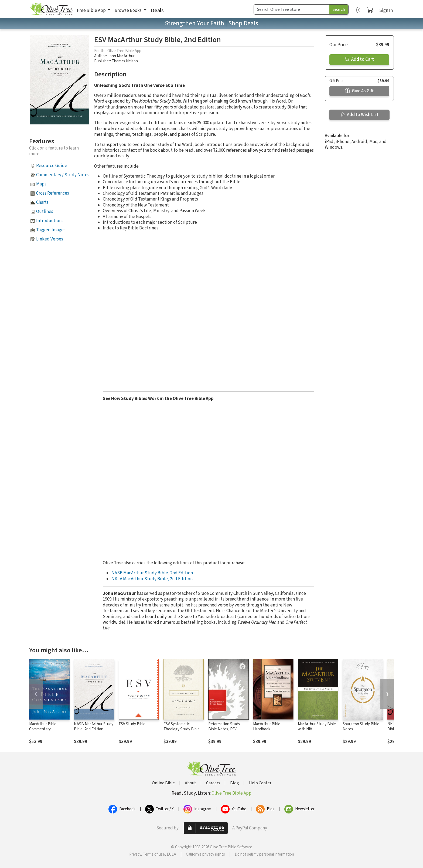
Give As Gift (359, 91)
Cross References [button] (53, 193)
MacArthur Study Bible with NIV (317, 727)
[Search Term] (292, 9)
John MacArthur (121, 56)
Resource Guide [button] (52, 166)
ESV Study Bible (132, 724)
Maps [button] (41, 184)
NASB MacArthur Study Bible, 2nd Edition (152, 573)
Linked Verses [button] (50, 239)
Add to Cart (359, 59)
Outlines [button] (45, 212)
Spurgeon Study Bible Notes (361, 727)
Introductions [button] (50, 221)
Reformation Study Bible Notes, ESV (224, 727)
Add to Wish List (359, 115)
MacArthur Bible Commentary (43, 727)
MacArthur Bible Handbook (267, 727)
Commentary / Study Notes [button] (63, 175)
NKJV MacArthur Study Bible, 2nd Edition (152, 579)
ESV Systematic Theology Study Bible (182, 727)
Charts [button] (42, 202)
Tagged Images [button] (51, 230)
